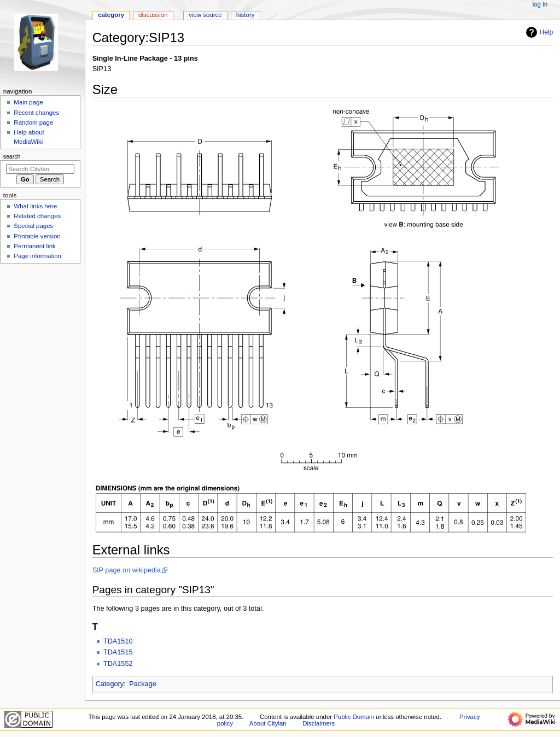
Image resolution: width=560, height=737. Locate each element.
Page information (37, 256)
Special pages (33, 226)
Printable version (37, 236)
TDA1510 (118, 641)
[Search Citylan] (40, 169)
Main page (28, 102)
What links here (35, 206)
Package (142, 684)
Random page (33, 122)
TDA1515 (118, 652)
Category (110, 684)
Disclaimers (319, 723)
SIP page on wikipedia (127, 570)
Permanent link (34, 246)
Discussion (153, 15)
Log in (540, 4)
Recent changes (36, 113)
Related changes (37, 216)
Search (12, 156)
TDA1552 (118, 664)
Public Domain (354, 717)
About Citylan (268, 723)
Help (538, 32)
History (246, 15)
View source (205, 15)
